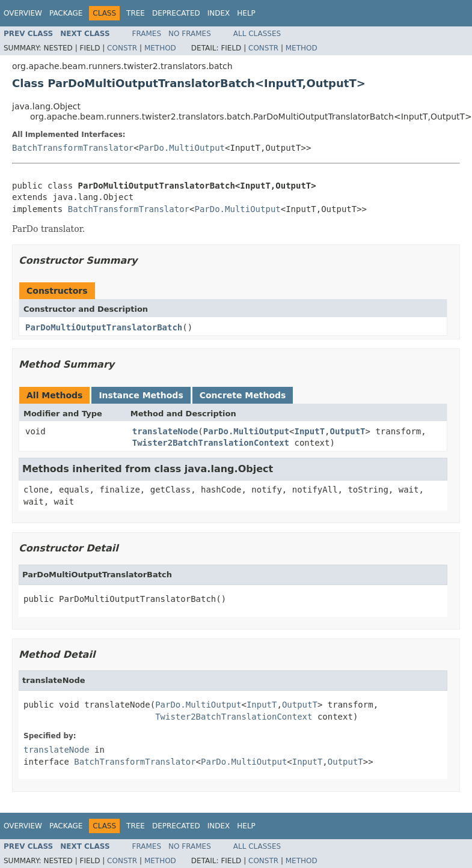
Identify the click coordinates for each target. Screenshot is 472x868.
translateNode (165, 431)
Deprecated (176, 13)
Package (66, 13)
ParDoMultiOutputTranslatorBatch (104, 327)
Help (246, 13)
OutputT (348, 431)
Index (219, 13)
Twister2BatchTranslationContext (211, 443)
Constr (122, 48)
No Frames (190, 34)
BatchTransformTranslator (73, 148)
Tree (136, 13)
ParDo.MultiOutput (182, 148)
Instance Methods (141, 395)
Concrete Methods (243, 395)
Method (160, 48)
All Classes (257, 34)
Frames (147, 34)
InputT (310, 431)
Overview (23, 13)
